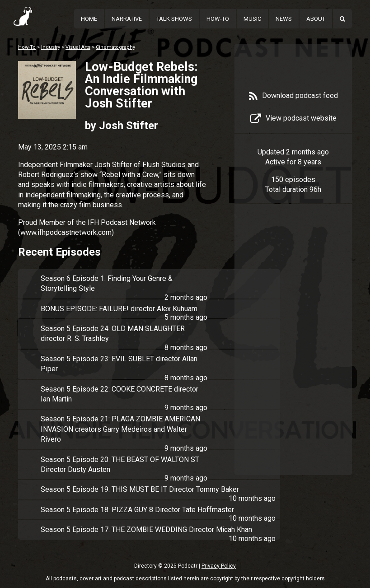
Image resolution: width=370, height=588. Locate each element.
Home (89, 19)
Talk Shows (174, 19)
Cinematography (115, 47)
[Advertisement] (293, 353)
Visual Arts (78, 47)
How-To (218, 19)
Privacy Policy (219, 566)
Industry (51, 47)
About (316, 19)
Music (252, 19)
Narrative (127, 19)
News (284, 19)
